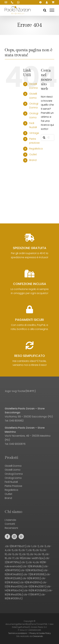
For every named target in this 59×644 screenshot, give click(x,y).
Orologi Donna (14, 474)
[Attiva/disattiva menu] (52, 10)
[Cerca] (44, 138)
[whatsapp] (21, 537)
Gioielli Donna (13, 466)
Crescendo (38, 636)
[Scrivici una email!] (6, 2)
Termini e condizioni (18, 633)
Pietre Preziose (13, 486)
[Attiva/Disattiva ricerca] (45, 10)
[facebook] (7, 537)
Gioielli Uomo (13, 470)
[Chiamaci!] (12, 2)
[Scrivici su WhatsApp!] (18, 2)
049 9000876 (17, 444)
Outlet (33, 154)
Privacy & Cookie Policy (40, 633)
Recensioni (11, 528)
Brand (33, 160)
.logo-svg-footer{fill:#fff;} (20, 391)
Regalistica (36, 149)
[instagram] (14, 537)
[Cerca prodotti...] (48, 138)
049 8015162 (16, 421)
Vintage (34, 133)
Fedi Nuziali (11, 482)
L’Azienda (10, 520)
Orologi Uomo (13, 478)
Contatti (10, 524)
